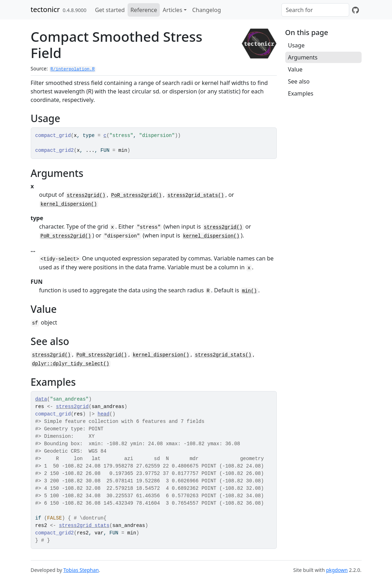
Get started (110, 10)
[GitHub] (355, 10)
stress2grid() (86, 195)
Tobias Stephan (81, 570)
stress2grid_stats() (196, 195)
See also (299, 81)
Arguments (303, 57)
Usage (296, 45)
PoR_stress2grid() (137, 195)
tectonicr (45, 9)
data (41, 399)
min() (250, 291)
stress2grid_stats (84, 526)
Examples (301, 93)
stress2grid (72, 407)
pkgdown (337, 570)
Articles (172, 10)
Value (295, 69)
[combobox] (315, 10)
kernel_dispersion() (69, 204)
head (104, 414)
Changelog (207, 10)
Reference (144, 10)
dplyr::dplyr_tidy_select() (71, 364)
